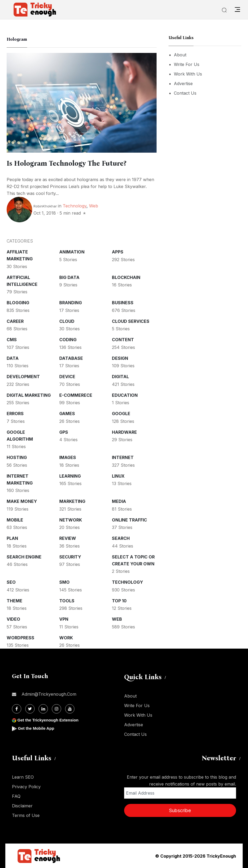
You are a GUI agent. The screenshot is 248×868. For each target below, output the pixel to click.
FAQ (16, 796)
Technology (75, 206)
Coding (68, 339)
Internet (123, 457)
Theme (14, 600)
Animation (72, 252)
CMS (12, 339)
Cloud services (131, 321)
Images (68, 457)
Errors (15, 413)
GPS (64, 432)
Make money (22, 501)
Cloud (67, 321)
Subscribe (180, 810)
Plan (12, 538)
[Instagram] (56, 709)
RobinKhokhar (45, 206)
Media (119, 501)
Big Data (69, 277)
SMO (64, 582)
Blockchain (126, 277)
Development (23, 376)
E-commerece (76, 395)
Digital (120, 376)
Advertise (183, 84)
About (180, 55)
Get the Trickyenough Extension (50, 720)
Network (71, 520)
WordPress (20, 637)
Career (15, 321)
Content (123, 339)
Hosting (17, 457)
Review (68, 538)
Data (13, 358)
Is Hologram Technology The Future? (71, 163)
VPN (64, 619)
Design (120, 358)
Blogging (18, 302)
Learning (70, 476)
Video (13, 619)
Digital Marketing (29, 395)
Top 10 (119, 600)
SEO (11, 582)
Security (70, 557)
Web (94, 206)
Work (66, 637)
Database (71, 358)
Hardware (124, 432)
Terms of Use (26, 815)
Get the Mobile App (37, 728)
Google (121, 413)
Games (67, 413)
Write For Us (187, 64)
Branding (71, 302)
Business (123, 302)
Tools (67, 600)
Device (67, 376)
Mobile (15, 520)
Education (125, 395)
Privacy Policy (26, 786)
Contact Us (185, 93)
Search (121, 538)
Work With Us (188, 74)
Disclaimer (22, 806)
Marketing (72, 501)
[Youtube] (70, 709)
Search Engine (24, 557)
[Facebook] (17, 709)
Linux (118, 476)
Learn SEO (23, 777)
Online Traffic (129, 520)
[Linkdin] (43, 709)
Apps (118, 252)
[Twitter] (30, 709)
